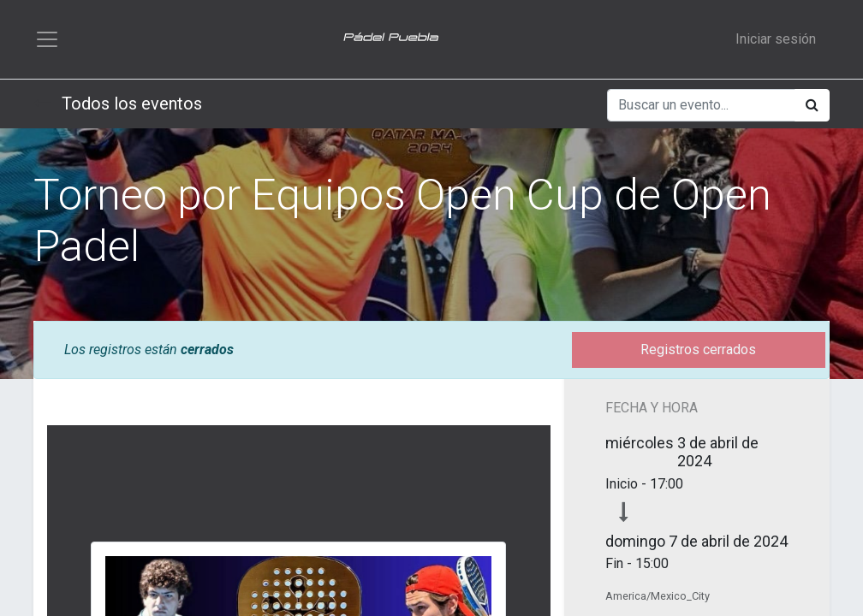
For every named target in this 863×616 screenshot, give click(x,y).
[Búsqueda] (812, 105)
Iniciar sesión (776, 39)
